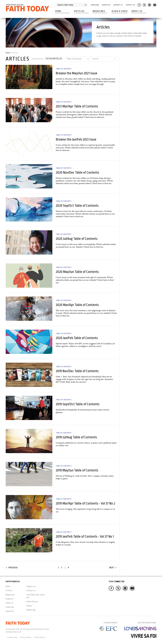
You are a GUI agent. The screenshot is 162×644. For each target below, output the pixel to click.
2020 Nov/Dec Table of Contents (77, 173)
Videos (29, 606)
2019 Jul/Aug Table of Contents (76, 437)
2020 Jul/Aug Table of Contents (77, 239)
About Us (137, 11)
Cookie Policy (40, 637)
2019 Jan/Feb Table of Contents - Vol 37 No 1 (85, 536)
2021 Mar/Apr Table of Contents (77, 106)
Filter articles (54, 59)
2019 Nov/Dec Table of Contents (77, 371)
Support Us (118, 5)
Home (58, 11)
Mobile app (31, 610)
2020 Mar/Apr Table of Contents (77, 305)
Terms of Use (12, 637)
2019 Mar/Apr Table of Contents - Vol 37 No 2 (85, 503)
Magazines (99, 11)
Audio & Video (120, 11)
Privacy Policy (26, 637)
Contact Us (130, 5)
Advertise (106, 5)
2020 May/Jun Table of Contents (77, 272)
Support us (31, 586)
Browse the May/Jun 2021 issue (77, 73)
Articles (79, 11)
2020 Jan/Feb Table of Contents (77, 338)
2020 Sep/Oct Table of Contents (77, 206)
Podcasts (10, 599)
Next (112, 568)
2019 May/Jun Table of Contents (77, 470)
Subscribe (95, 5)
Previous (13, 568)
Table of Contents (64, 69)
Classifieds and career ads (36, 596)
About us (9, 603)
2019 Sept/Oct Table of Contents (78, 404)
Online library (32, 602)
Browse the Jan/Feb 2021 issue (76, 139)
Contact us (31, 590)
